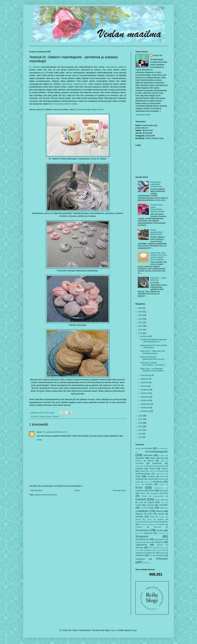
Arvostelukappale (156, 451)
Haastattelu (151, 466)
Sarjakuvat (148, 533)
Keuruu (138, 484)
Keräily (147, 482)
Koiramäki (164, 491)
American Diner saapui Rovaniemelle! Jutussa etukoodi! (158, 208)
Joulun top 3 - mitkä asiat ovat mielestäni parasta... (152, 352)
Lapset (151, 502)
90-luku (138, 448)
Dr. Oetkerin (35, 67)
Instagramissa (96, 110)
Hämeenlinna (160, 474)
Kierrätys (149, 484)
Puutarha (139, 527)
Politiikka (151, 524)
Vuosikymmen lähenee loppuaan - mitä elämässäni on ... (153, 341)
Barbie (153, 458)
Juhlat (162, 476)
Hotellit (151, 471)
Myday (152, 517)
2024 (141, 315)
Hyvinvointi (161, 471)
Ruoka (49, 416)
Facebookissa (81, 110)
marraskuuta (146, 375)
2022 (141, 322)
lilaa (85, 84)
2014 (141, 430)
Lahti (166, 500)
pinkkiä (77, 84)
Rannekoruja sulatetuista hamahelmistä (156, 184)
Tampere (159, 542)
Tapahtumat (141, 545)
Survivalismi (160, 539)
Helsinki (152, 469)
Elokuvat (139, 461)
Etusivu (77, 490)
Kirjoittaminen (159, 488)
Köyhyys (158, 500)
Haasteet (162, 466)
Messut (160, 511)
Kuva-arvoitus (158, 496)
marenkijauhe (111, 67)
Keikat (138, 482)
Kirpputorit (140, 491)
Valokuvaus (151, 553)
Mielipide (139, 514)
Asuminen (162, 455)
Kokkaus (143, 493)
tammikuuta (146, 411)
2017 (141, 419)
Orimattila (139, 522)
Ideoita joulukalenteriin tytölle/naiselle (157, 232)
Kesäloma (158, 482)
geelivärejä (67, 84)
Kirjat (139, 487)
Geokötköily (139, 466)
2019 (141, 333)
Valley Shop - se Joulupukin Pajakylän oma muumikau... (153, 370)
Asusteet (140, 458)
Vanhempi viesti (119, 490)
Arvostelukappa (163, 449)
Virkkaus (140, 555)
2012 (141, 437)
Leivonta (42, 416)
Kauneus (162, 479)
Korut (165, 493)
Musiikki (139, 517)
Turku (138, 550)
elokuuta (144, 386)
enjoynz (113, 630)
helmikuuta (145, 408)
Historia (165, 469)
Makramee (164, 508)
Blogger (134, 630)
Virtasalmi (160, 555)
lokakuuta (145, 379)
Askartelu (148, 455)
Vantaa (163, 553)
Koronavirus (154, 493)
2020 (141, 330)
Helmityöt (139, 469)
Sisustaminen (142, 539)
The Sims (152, 548)
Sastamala (161, 533)
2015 (141, 427)
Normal (138, 519)
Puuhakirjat (161, 524)
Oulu (147, 522)
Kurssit (144, 496)
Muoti (150, 514)
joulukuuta (145, 336)
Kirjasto (162, 484)
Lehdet (138, 505)
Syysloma (139, 542)
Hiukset (142, 471)
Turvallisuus (148, 550)
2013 (141, 434)
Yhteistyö (55, 416)
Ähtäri (145, 563)
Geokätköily (157, 463)
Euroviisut (140, 463)
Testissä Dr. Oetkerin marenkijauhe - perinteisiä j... (153, 364)
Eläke (162, 461)
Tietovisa (162, 548)
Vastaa (39, 440)
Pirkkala (142, 524)
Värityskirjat (140, 559)
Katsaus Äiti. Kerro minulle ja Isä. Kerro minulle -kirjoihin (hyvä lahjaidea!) (159, 256)
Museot (161, 514)
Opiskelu (161, 519)
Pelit (154, 522)
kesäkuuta (145, 393)
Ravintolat (157, 527)
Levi (142, 508)
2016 (141, 423)
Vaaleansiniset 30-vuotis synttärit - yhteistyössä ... (154, 346)
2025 (141, 312)
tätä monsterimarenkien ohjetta (63, 104)
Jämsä (151, 479)
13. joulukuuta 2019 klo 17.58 (55, 432)
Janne (39, 432)
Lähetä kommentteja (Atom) (46, 495)
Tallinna (149, 542)
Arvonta (148, 448)
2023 (141, 319)
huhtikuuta (145, 400)
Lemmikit (163, 505)
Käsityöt (141, 499)
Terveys (139, 547)
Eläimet (151, 461)
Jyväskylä (139, 479)
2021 (141, 326)
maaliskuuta (146, 404)
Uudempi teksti (36, 490)
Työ (157, 550)
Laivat (141, 502)
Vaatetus (139, 553)
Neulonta (162, 517)
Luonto (151, 508)
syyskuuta (145, 382)
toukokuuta (145, 397)
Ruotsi (138, 533)
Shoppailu (142, 536)
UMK (163, 550)
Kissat (151, 490)
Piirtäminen (163, 522)
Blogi (163, 458)
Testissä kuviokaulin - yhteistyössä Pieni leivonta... (153, 358)
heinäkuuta (145, 390)
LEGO (163, 503)
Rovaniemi (142, 530)
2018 (141, 416)
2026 (141, 308)
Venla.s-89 (158, 55)
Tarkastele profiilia (143, 115)
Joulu (138, 476)
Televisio (160, 545)
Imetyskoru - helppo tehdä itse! (158, 279)
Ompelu (149, 519)
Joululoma (151, 476)
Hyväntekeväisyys (143, 474)
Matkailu (144, 511)
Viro (151, 555)
